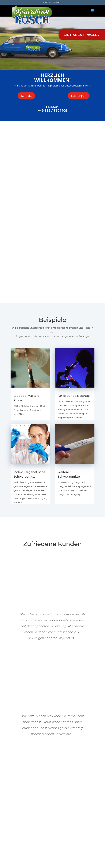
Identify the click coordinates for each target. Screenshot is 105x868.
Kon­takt (26, 96)
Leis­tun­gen (79, 96)
